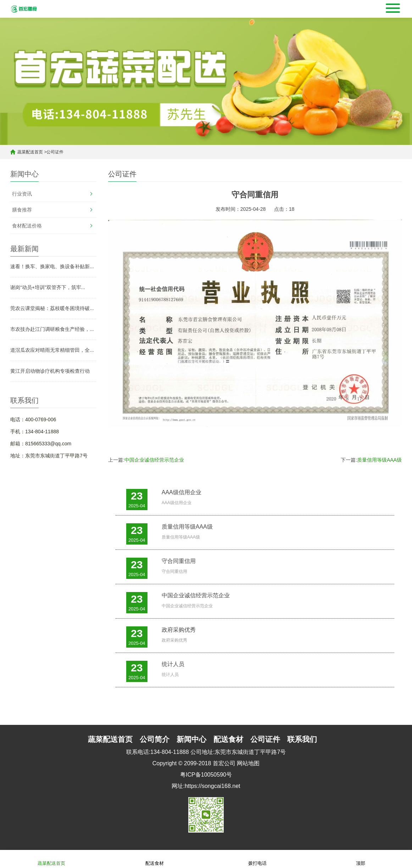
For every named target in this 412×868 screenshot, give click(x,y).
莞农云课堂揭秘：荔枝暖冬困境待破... (52, 308)
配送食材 (155, 859)
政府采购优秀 (179, 630)
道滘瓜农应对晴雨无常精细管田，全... (52, 350)
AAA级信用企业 (182, 492)
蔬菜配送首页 (30, 152)
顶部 (361, 859)
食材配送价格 (27, 226)
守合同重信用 (179, 561)
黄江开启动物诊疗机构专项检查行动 (50, 371)
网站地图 (248, 763)
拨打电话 (257, 859)
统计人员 (173, 664)
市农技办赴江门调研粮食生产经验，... (52, 329)
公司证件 (55, 152)
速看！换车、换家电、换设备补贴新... (52, 266)
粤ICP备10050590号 (206, 775)
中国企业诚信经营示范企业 (154, 460)
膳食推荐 (22, 210)
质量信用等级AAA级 (379, 460)
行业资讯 (22, 194)
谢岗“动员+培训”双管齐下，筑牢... (48, 287)
